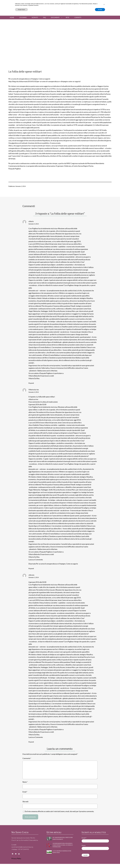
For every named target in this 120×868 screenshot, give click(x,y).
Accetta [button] (100, 863)
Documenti (55, 17)
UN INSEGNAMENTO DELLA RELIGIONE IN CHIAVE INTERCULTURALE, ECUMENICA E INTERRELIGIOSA (63, 845)
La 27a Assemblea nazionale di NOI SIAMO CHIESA (62, 852)
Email (25, 792)
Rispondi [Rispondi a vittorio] (31, 383)
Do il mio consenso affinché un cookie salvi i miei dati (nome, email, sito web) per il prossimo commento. (59, 811)
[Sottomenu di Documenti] (62, 17)
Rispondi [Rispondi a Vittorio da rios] (31, 568)
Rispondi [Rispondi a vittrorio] (31, 742)
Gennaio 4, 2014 (34, 224)
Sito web (25, 802)
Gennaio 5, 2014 (34, 577)
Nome (25, 782)
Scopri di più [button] (21, 863)
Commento (27, 758)
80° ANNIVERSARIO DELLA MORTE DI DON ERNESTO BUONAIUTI (63, 838)
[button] (104, 858)
